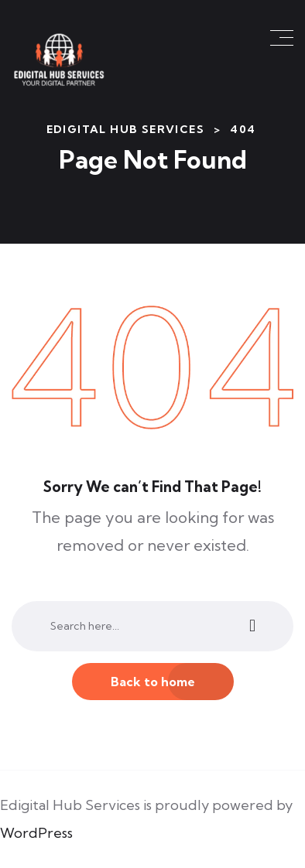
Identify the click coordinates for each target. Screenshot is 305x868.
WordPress (36, 833)
